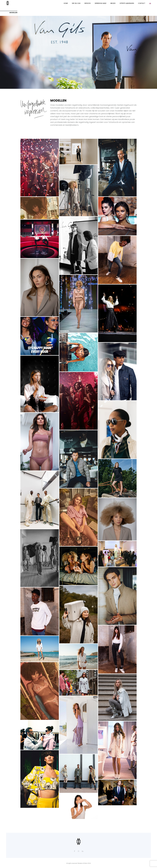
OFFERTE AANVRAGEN (127, 3)
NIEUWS (113, 3)
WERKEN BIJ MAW (101, 3)
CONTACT (142, 3)
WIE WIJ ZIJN (76, 3)
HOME (66, 3)
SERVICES (88, 3)
